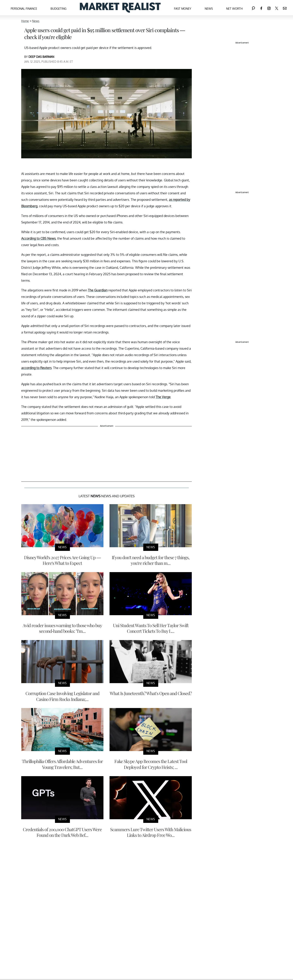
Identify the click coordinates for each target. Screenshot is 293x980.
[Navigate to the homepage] (120, 8)
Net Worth (234, 9)
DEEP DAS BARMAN (41, 57)
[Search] (253, 8)
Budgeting (58, 9)
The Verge (163, 397)
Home (25, 21)
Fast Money (183, 9)
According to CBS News (38, 238)
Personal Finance (24, 9)
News (209, 9)
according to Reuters (36, 368)
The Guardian (98, 290)
